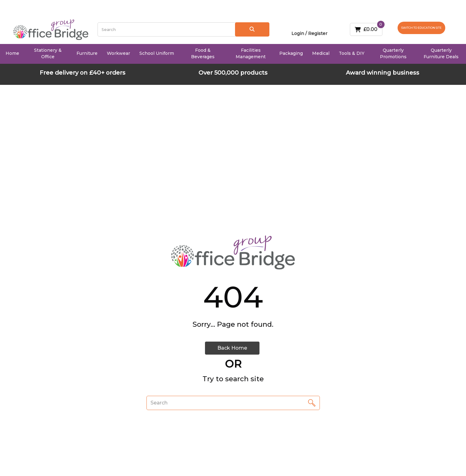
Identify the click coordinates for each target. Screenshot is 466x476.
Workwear (118, 53)
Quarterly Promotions (393, 53)
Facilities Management (251, 53)
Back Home (232, 348)
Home (12, 53)
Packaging (291, 53)
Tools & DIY (352, 53)
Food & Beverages (203, 53)
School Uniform (157, 53)
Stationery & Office (48, 53)
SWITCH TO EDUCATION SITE (421, 28)
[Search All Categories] (183, 29)
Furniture (87, 53)
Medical (321, 53)
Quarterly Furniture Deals (441, 53)
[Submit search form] (252, 29)
